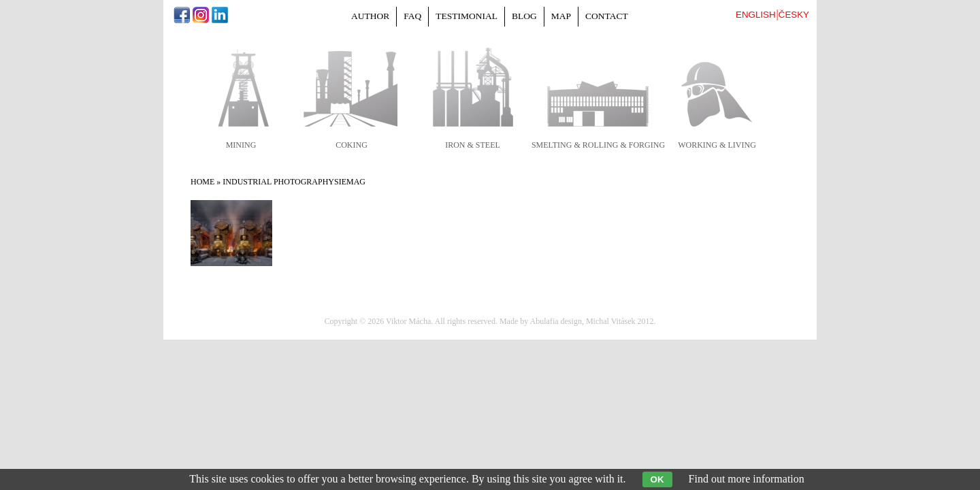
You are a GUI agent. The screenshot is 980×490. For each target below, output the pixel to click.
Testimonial (467, 16)
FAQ (412, 16)
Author (370, 16)
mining (241, 145)
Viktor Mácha (408, 321)
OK (657, 479)
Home (202, 182)
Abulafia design (556, 321)
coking (352, 145)
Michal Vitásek (611, 321)
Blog (524, 16)
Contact (607, 16)
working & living (717, 145)
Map (561, 16)
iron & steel (473, 145)
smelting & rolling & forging (598, 145)
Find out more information (747, 479)
